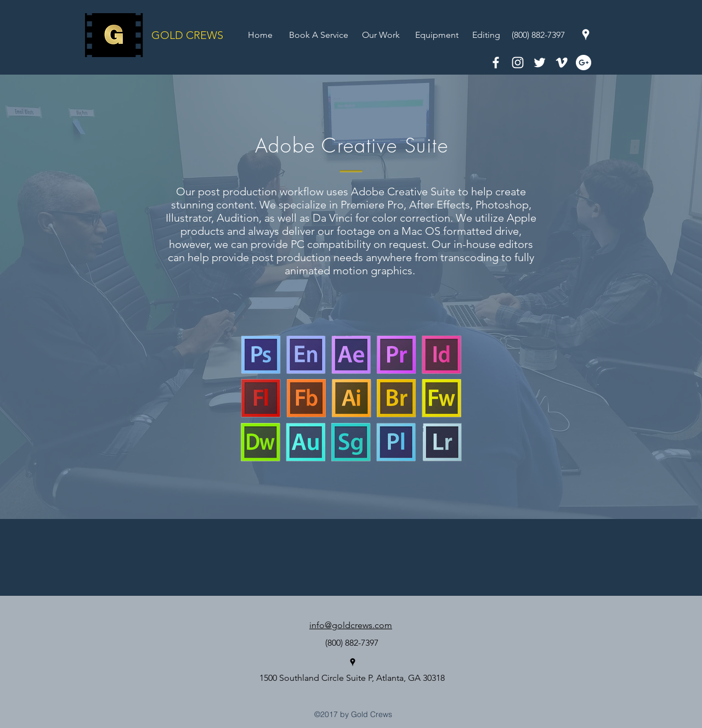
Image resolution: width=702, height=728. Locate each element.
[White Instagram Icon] (518, 63)
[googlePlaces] (586, 35)
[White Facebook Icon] (496, 63)
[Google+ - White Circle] (584, 63)
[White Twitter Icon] (540, 63)
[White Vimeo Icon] (562, 63)
